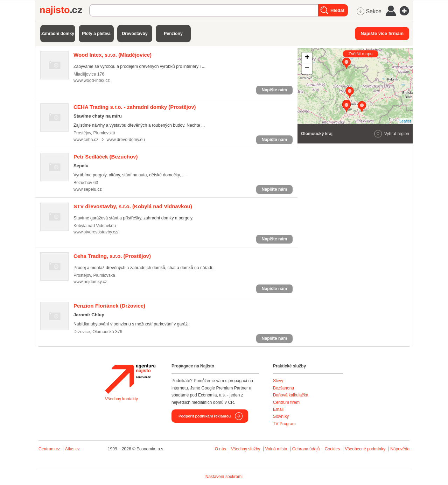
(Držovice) (109, 306)
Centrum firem (286, 402)
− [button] (307, 69)
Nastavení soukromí (224, 477)
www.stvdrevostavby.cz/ (96, 232)
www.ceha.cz (86, 140)
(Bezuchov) (106, 157)
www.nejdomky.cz (90, 282)
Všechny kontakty (121, 399)
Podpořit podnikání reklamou (205, 416)
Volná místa (276, 449)
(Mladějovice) (113, 55)
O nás (220, 449)
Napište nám (274, 90)
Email (278, 409)
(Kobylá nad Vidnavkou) (133, 206)
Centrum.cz (49, 449)
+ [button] (307, 58)
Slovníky (281, 416)
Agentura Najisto (130, 379)
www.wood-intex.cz (92, 80)
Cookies (332, 449)
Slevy (278, 381)
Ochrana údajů (306, 449)
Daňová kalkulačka (291, 395)
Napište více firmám (382, 33)
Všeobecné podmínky (365, 449)
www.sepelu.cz (88, 189)
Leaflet (405, 121)
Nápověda (400, 449)
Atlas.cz (72, 449)
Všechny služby (246, 449)
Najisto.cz (65, 10)
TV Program (284, 424)
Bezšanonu (283, 388)
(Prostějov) (135, 107)
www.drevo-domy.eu (125, 140)
